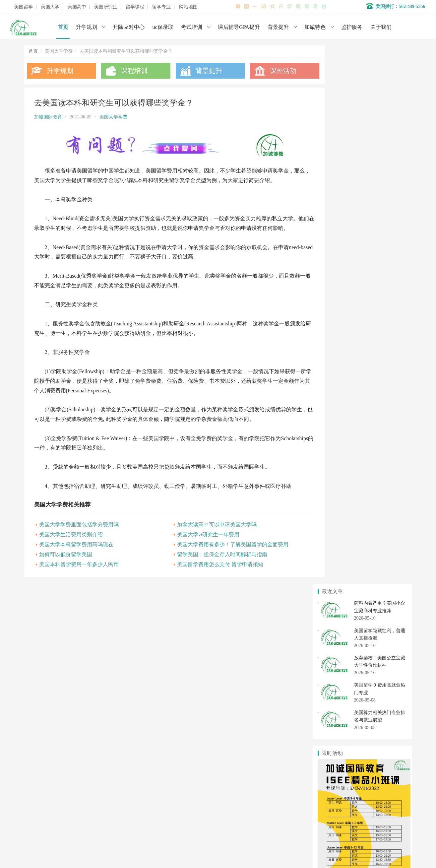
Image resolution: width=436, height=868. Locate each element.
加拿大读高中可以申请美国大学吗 (208, 532)
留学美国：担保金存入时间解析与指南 (213, 562)
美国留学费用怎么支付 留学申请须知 (211, 572)
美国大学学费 (113, 117)
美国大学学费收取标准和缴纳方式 (356, 479)
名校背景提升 (169, 778)
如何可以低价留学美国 (66, 562)
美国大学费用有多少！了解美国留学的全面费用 (224, 552)
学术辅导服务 (169, 788)
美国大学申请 (169, 817)
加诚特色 (315, 27)
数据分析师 (55, 845)
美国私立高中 (338, 667)
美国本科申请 (338, 622)
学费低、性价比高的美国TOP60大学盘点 (363, 393)
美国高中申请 (383, 667)
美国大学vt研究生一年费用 (199, 542)
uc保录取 (163, 27)
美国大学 (50, 7)
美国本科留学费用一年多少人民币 (79, 572)
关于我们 (381, 27)
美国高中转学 (338, 679)
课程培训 (130, 71)
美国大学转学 (383, 622)
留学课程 (135, 7)
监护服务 (352, 27)
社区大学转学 (383, 646)
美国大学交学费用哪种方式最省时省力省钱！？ (370, 447)
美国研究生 (106, 7)
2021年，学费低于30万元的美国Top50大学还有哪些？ (376, 426)
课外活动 (270, 71)
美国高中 (77, 7)
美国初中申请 (383, 679)
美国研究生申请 (338, 700)
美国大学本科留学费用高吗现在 (76, 552)
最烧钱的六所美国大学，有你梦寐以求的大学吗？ (373, 458)
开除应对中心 (129, 27)
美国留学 (24, 7)
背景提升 (278, 27)
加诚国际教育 (48, 117)
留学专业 (161, 7)
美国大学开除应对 (383, 634)
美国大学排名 (338, 634)
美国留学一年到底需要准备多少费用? (360, 383)
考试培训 (192, 27)
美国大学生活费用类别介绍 (71, 542)
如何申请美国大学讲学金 (347, 468)
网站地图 (188, 7)
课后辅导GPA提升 (239, 27)
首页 (63, 27)
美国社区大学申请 (338, 646)
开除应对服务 (169, 798)
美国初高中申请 (171, 807)
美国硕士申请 (338, 712)
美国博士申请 (383, 712)
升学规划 (87, 27)
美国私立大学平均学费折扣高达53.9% (360, 404)
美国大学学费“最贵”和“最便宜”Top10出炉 (364, 436)
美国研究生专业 (383, 700)
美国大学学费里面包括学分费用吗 (79, 532)
